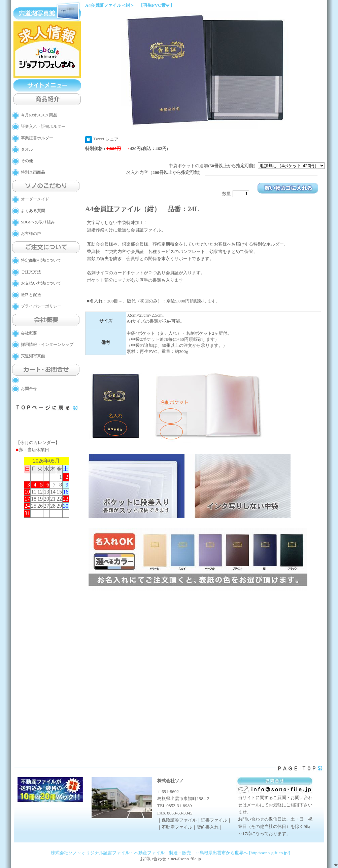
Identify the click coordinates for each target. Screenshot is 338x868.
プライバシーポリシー (41, 306)
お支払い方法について (41, 283)
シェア (112, 139)
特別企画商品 (33, 172)
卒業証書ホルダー (37, 138)
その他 (27, 161)
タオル (27, 149)
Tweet (99, 139)
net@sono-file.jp (186, 859)
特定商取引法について (41, 260)
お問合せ (29, 389)
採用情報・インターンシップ (47, 345)
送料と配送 (31, 295)
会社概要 (29, 333)
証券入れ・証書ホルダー (43, 126)
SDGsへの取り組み (38, 222)
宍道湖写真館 (33, 356)
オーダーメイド (35, 199)
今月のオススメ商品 (39, 115)
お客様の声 (31, 233)
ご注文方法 (31, 272)
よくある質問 (33, 211)
